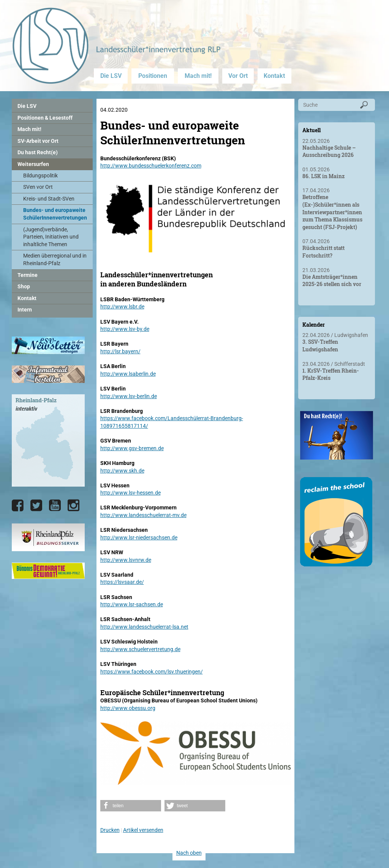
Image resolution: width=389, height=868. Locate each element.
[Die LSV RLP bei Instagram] (74, 506)
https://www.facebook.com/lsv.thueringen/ (152, 672)
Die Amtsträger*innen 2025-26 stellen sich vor (332, 281)
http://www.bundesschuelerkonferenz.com (151, 166)
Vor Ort (238, 76)
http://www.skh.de (122, 471)
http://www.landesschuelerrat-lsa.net (144, 627)
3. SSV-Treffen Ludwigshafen (320, 345)
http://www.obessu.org (128, 708)
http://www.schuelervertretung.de (140, 649)
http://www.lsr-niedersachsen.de (139, 538)
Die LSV (111, 76)
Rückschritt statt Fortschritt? (323, 252)
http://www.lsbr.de (122, 307)
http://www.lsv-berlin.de (129, 396)
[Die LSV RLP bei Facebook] (18, 506)
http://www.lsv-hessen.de (130, 493)
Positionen (153, 76)
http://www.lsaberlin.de (128, 374)
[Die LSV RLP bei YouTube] (55, 506)
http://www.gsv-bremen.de (132, 448)
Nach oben (189, 853)
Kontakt (274, 76)
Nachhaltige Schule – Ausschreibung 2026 (329, 151)
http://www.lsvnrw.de (126, 560)
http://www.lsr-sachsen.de (132, 604)
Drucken (110, 830)
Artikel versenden (143, 830)
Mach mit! (198, 76)
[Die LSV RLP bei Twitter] (36, 506)
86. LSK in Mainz (323, 176)
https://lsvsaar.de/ (122, 582)
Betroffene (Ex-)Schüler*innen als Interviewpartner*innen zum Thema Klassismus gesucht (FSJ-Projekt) (332, 212)
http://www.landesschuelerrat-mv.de (143, 515)
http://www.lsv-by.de (125, 329)
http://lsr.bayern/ (120, 351)
